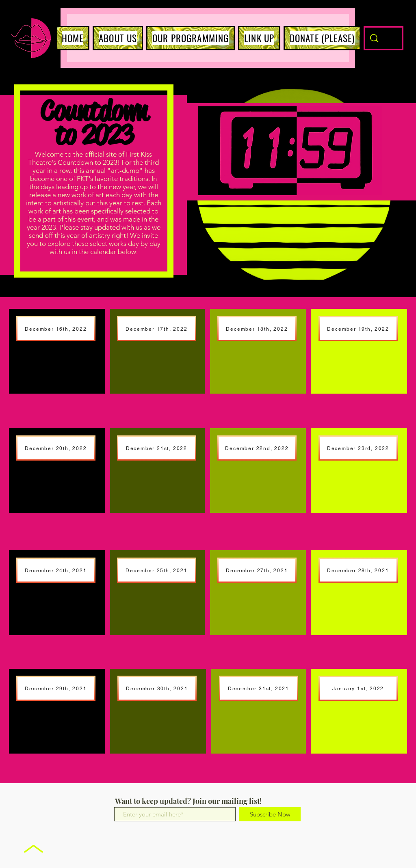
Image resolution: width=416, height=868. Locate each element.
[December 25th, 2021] (157, 570)
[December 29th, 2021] (56, 688)
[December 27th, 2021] (257, 570)
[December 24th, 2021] (56, 570)
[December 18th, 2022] (257, 329)
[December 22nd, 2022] (257, 448)
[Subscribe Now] (270, 814)
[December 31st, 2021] (259, 688)
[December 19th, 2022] (358, 329)
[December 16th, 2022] (56, 329)
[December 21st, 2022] (157, 448)
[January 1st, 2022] (358, 688)
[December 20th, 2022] (56, 448)
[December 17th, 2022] (157, 329)
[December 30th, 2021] (157, 688)
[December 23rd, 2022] (358, 448)
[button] (118, 38)
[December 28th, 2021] (358, 570)
